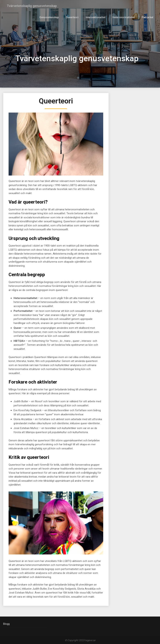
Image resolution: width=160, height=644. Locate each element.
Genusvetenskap (51, 17)
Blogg (6, 624)
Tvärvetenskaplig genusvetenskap (33, 6)
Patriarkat (148, 17)
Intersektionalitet (97, 17)
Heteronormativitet (124, 17)
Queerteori (74, 17)
